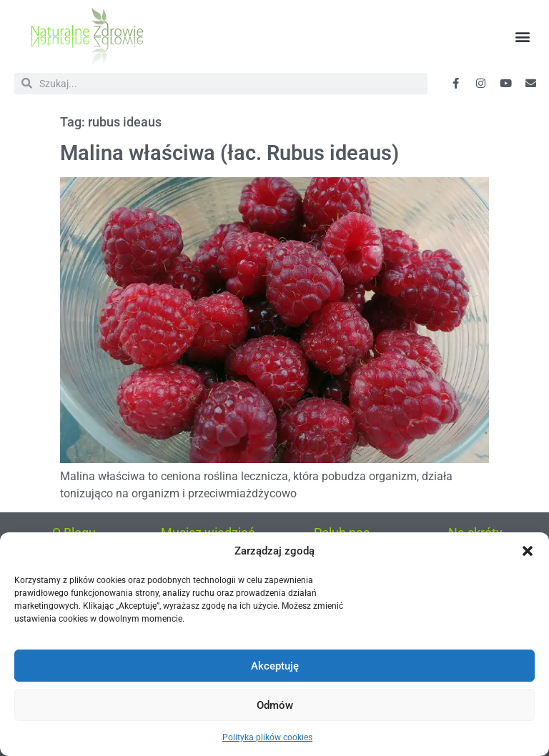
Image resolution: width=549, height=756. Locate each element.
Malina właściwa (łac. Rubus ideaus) (229, 153)
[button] (528, 551)
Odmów (275, 705)
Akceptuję (275, 666)
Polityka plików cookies (267, 737)
